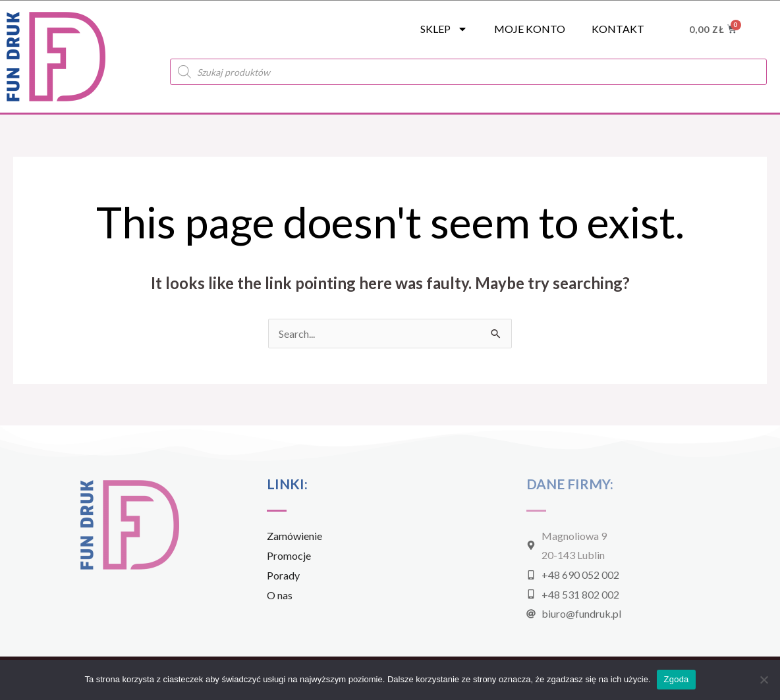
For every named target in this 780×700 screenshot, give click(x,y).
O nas (280, 595)
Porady (283, 575)
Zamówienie (294, 536)
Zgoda (676, 679)
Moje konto (530, 29)
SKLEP (444, 29)
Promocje (289, 555)
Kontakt (618, 29)
